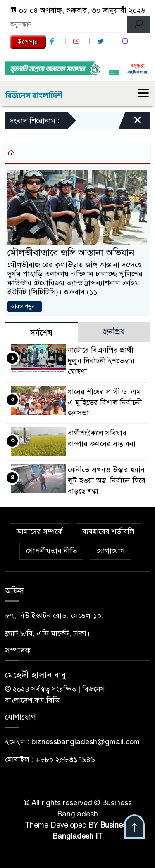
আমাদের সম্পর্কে (40, 532)
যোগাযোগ (111, 551)
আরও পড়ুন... (25, 307)
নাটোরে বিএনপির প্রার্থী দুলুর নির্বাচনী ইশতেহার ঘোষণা (101, 361)
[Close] (130, 122)
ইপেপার (28, 42)
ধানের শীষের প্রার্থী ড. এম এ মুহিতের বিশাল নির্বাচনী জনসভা (105, 402)
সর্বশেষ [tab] (41, 333)
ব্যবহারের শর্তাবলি (108, 532)
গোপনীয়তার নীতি (51, 551)
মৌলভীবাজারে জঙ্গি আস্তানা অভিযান (71, 253)
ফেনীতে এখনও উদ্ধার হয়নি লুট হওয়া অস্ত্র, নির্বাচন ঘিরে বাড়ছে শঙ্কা (107, 480)
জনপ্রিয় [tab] (114, 332)
